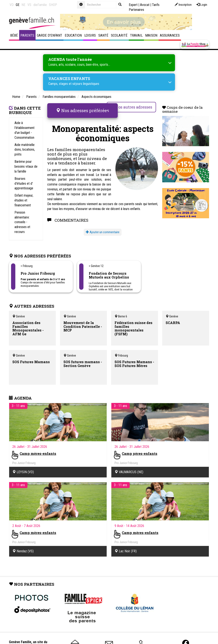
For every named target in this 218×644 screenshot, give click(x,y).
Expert (133, 5)
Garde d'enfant (49, 35)
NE (23, 5)
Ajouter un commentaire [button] (103, 230)
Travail (136, 35)
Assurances (170, 35)
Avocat (145, 5)
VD (12, 5)
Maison (151, 35)
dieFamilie (40, 5)
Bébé (14, 35)
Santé (103, 35)
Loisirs (90, 35)
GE (18, 5)
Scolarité (119, 35)
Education (73, 35)
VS (29, 5)
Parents (27, 35)
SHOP (53, 5)
